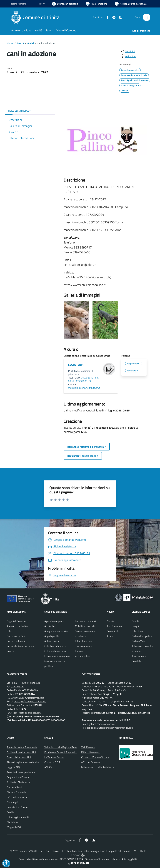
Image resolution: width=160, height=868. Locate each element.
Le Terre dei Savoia (54, 757)
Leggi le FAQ (13, 767)
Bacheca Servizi (15, 787)
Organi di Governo (16, 621)
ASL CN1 (49, 767)
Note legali (12, 802)
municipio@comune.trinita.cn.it (84, 388)
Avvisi (31, 43)
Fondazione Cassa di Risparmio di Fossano (66, 752)
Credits (10, 812)
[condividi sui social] (127, 51)
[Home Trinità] (36, 17)
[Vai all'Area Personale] (131, 4)
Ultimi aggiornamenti (18, 817)
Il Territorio (137, 631)
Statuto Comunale (16, 792)
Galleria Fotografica (142, 636)
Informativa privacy (17, 797)
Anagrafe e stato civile (56, 631)
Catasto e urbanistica (55, 646)
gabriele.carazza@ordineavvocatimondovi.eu (110, 728)
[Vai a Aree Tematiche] (97, 4)
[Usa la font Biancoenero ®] (65, 4)
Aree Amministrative (18, 626)
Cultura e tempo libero (56, 651)
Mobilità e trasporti (85, 626)
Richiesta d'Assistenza (18, 782)
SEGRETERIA (76, 365)
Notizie (110, 621)
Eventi (135, 621)
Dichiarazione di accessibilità (21, 752)
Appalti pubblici (52, 636)
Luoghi (135, 626)
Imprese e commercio (86, 621)
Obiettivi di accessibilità (19, 757)
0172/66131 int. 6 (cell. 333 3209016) (83, 379)
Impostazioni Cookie (17, 807)
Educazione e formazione (57, 656)
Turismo (79, 651)
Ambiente (49, 626)
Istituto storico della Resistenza (98, 767)
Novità (20, 43)
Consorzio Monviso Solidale (95, 757)
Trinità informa (114, 626)
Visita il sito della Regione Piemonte (63, 747)
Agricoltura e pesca (54, 621)
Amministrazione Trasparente (22, 747)
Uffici (9, 631)
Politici (10, 651)
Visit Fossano (88, 747)
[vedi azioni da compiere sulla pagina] (128, 56)
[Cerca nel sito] (147, 17)
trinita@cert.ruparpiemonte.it (29, 698)
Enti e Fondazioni (16, 641)
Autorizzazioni (52, 641)
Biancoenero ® (92, 859)
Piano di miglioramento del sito (23, 762)
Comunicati (113, 631)
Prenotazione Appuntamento (22, 772)
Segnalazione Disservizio (20, 777)
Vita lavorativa (82, 656)
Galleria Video (139, 641)
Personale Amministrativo (20, 646)
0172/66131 (18, 686)
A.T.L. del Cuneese (90, 762)
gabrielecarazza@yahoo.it (102, 724)
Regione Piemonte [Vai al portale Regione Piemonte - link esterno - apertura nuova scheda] (18, 4)
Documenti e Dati (16, 636)
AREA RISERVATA (78, 863)
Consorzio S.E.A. (53, 762)
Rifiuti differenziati (91, 752)
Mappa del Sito (15, 827)
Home (10, 43)
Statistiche (12, 822)
